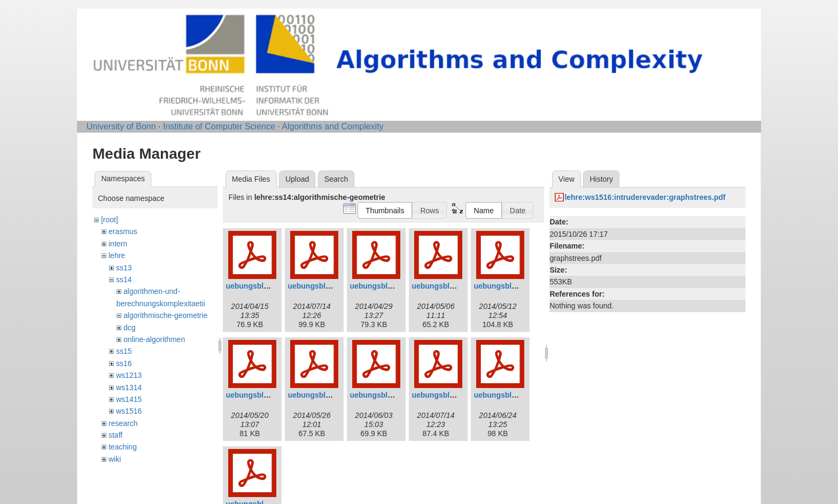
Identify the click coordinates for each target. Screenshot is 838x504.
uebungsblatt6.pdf (258, 395)
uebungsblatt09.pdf (446, 395)
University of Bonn (121, 126)
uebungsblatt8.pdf (382, 395)
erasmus (123, 231)
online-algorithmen (154, 339)
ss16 (124, 363)
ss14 (124, 280)
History (601, 179)
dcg (130, 328)
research (123, 423)
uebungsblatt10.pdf (508, 395)
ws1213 (129, 375)
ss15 (124, 351)
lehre (117, 255)
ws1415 (129, 399)
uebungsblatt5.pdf (506, 286)
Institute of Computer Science (219, 126)
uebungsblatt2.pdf (320, 286)
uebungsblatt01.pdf (260, 286)
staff (115, 435)
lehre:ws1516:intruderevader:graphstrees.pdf (645, 197)
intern (118, 244)
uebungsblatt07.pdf (322, 395)
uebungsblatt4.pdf (444, 286)
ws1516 (129, 411)
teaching (123, 447)
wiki (115, 459)
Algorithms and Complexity (332, 126)
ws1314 (129, 387)
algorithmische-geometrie (165, 315)
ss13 (124, 268)
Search (336, 179)
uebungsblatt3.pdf (382, 286)
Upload (297, 179)
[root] (110, 220)
